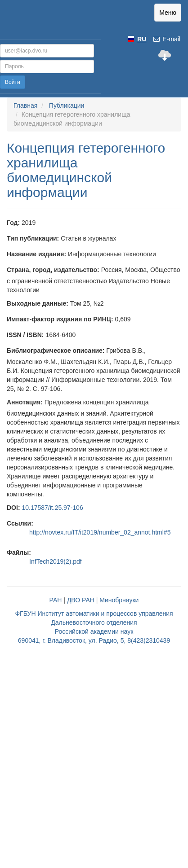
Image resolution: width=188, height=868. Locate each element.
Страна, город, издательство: (53, 270)
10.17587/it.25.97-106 (52, 508)
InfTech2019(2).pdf (56, 561)
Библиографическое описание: (56, 351)
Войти (13, 82)
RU (142, 39)
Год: (13, 223)
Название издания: (36, 254)
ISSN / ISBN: (25, 335)
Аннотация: (25, 402)
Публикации (67, 105)
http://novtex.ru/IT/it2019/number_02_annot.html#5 (100, 532)
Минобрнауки (119, 600)
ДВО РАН (81, 600)
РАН (56, 600)
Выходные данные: (38, 303)
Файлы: (19, 552)
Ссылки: (20, 523)
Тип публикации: (33, 238)
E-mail (166, 39)
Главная (25, 105)
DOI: (13, 508)
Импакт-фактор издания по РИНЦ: (60, 319)
